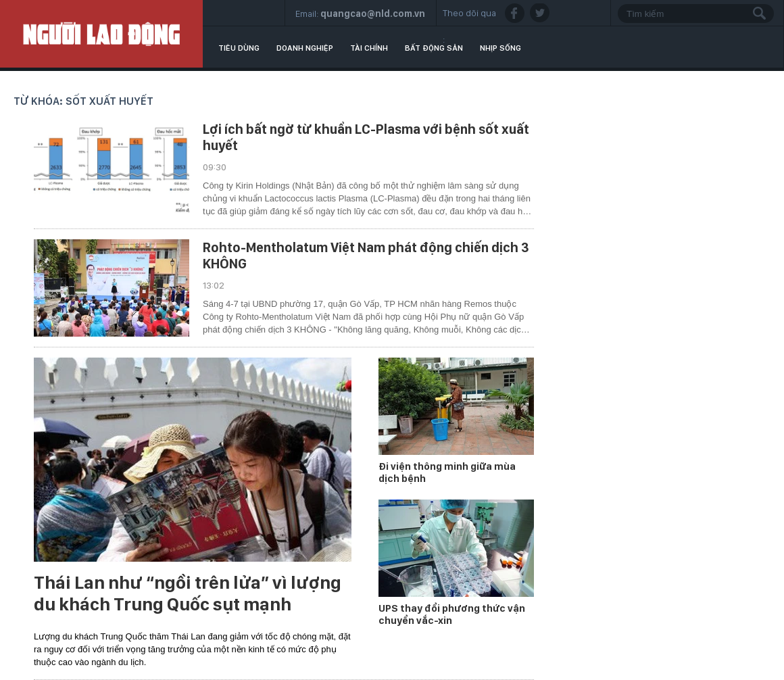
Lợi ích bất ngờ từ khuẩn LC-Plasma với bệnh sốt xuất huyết (366, 137)
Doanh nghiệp (305, 48)
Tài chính (369, 48)
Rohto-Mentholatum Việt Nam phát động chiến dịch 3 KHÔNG (366, 256)
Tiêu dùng (239, 48)
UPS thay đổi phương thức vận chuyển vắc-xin (452, 614)
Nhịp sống (500, 48)
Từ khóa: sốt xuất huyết (83, 101)
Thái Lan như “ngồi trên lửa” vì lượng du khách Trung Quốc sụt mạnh (188, 593)
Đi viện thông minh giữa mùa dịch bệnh (447, 472)
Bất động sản (434, 48)
